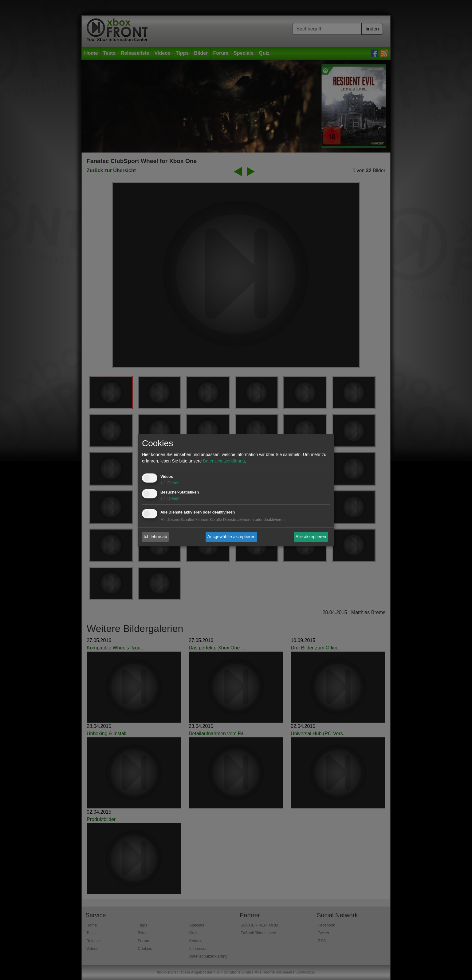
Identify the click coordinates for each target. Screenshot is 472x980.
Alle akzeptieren (311, 537)
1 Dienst (170, 483)
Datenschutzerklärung (224, 461)
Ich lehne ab (155, 537)
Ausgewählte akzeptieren (231, 537)
